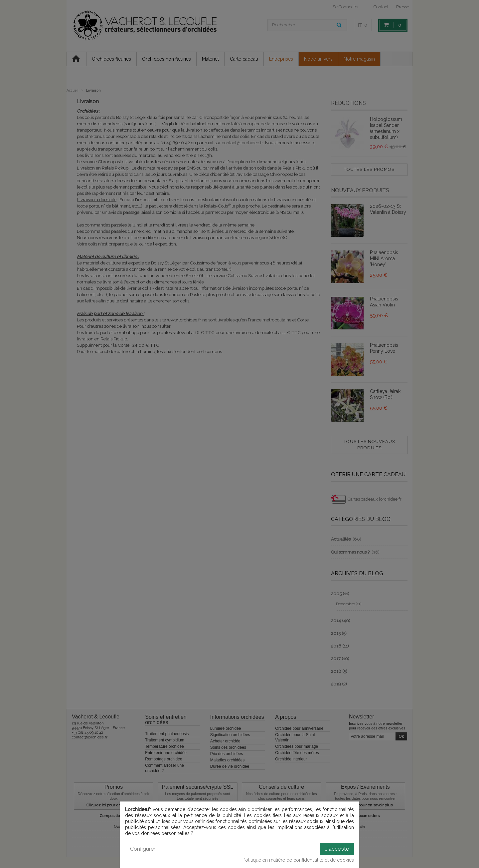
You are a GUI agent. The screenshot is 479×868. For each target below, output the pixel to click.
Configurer (143, 849)
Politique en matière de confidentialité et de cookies (298, 860)
